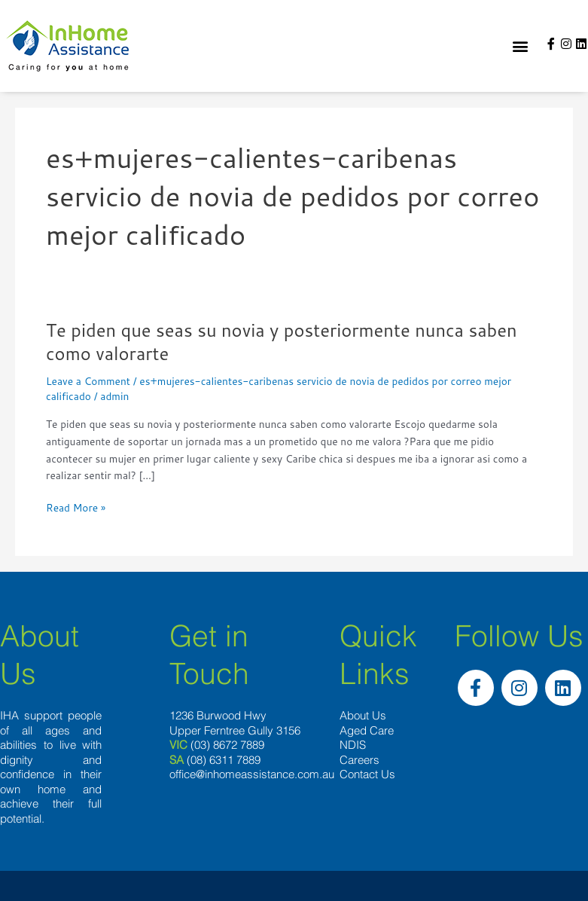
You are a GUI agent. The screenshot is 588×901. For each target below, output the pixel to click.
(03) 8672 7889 (227, 745)
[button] (520, 46)
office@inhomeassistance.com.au (252, 774)
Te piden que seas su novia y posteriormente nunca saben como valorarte (282, 342)
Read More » (76, 508)
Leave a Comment (88, 381)
